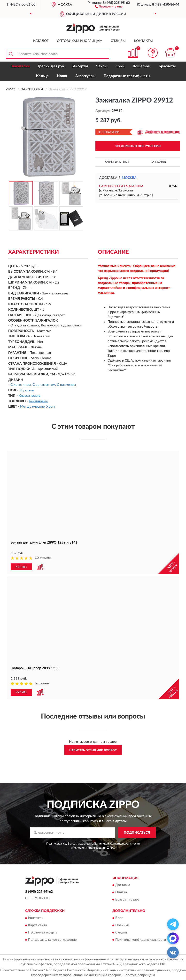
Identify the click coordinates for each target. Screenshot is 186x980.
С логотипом (21, 385)
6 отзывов (42, 684)
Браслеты (167, 66)
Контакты (143, 41)
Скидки (121, 933)
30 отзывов (43, 558)
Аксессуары (85, 76)
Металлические (32, 407)
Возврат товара (127, 900)
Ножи (62, 76)
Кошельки (142, 66)
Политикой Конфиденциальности (117, 844)
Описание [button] (159, 162)
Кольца (42, 76)
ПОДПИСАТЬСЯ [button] (137, 833)
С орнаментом (44, 385)
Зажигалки (20, 66)
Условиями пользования (90, 848)
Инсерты (80, 66)
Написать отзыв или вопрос (93, 750)
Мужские (27, 390)
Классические (29, 396)
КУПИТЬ (21, 567)
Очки (120, 66)
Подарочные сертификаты (127, 76)
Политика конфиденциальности (141, 940)
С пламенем (66, 385)
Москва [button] (129, 178)
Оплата (121, 893)
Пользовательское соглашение (52, 940)
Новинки (122, 925)
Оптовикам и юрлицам (80, 41)
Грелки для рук (51, 66)
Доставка (123, 885)
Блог (119, 918)
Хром (50, 407)
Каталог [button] (41, 41)
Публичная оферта (43, 933)
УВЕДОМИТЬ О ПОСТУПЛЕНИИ (138, 146)
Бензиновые (38, 401)
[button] (109, 6)
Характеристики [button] (117, 162)
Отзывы (118, 41)
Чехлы (102, 66)
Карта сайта (38, 925)
